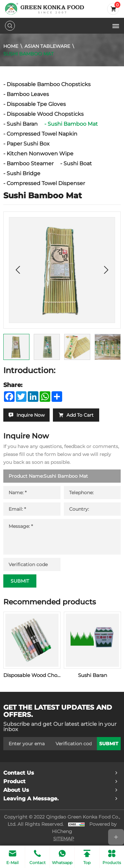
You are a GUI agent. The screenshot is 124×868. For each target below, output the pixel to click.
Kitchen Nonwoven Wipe (40, 154)
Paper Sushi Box (28, 144)
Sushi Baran (22, 124)
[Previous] (18, 270)
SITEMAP (64, 839)
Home (11, 46)
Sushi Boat (78, 163)
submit (109, 744)
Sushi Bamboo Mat (28, 53)
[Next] (106, 270)
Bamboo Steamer (30, 163)
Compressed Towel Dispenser (46, 183)
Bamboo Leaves (28, 94)
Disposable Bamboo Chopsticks (49, 84)
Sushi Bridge (23, 173)
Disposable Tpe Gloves (36, 104)
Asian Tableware (47, 46)
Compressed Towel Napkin (42, 134)
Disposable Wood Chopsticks (45, 114)
